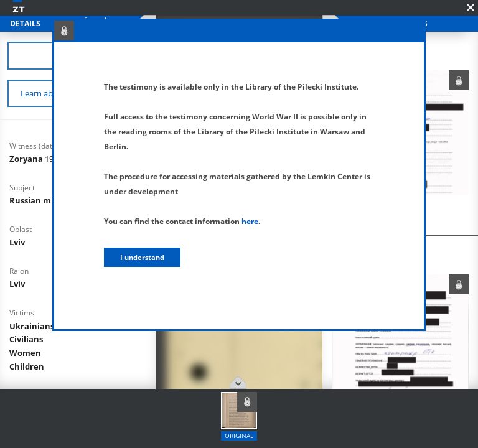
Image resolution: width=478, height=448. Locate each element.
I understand (142, 257)
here (250, 221)
